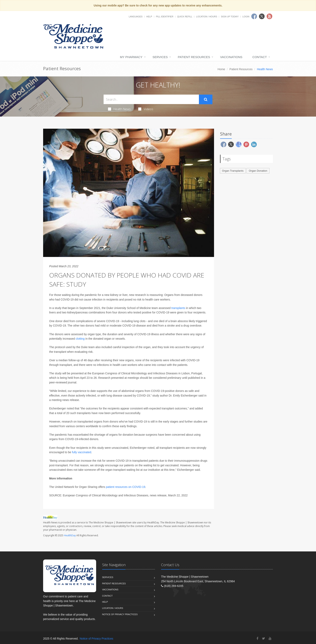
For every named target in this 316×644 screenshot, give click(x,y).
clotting (80, 339)
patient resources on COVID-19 (125, 487)
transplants (178, 308)
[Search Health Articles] (151, 99)
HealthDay (70, 535)
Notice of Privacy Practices (120, 614)
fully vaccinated (82, 452)
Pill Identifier (165, 17)
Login (246, 17)
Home (221, 69)
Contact (260, 57)
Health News (119, 109)
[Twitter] (264, 638)
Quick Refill (185, 17)
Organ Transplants (233, 171)
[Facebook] (257, 638)
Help (149, 17)
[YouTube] (270, 638)
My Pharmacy (131, 57)
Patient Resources (194, 57)
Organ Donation (258, 171)
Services (160, 57)
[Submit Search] (206, 99)
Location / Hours (207, 17)
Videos (146, 109)
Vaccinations (231, 57)
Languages (136, 17)
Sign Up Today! (230, 17)
